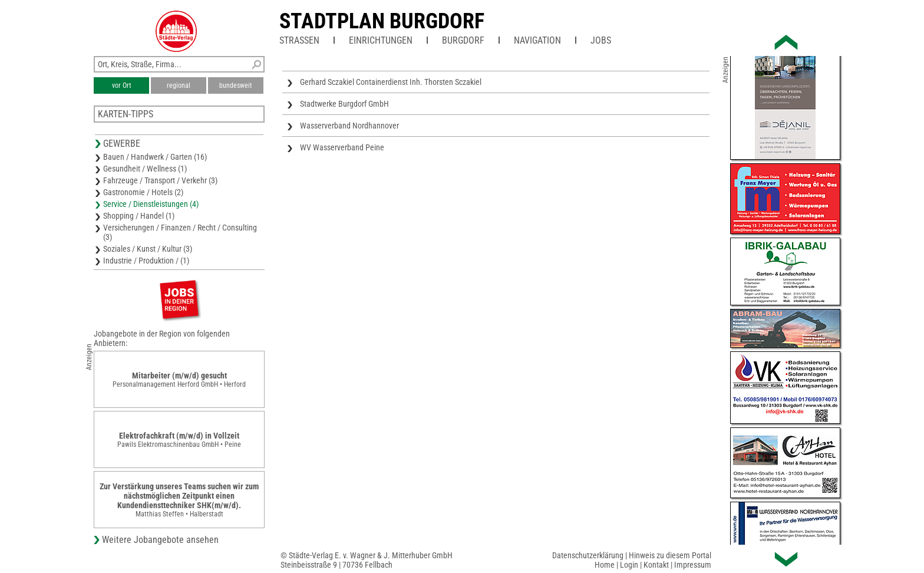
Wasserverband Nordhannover (349, 126)
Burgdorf (463, 40)
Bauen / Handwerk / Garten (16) (155, 157)
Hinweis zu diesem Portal (670, 555)
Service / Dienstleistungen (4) (151, 204)
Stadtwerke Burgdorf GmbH (344, 104)
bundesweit (236, 85)
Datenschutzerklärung (588, 555)
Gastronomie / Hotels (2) (143, 192)
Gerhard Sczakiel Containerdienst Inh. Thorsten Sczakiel (391, 82)
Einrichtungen (381, 40)
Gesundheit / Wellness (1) (145, 169)
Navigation (537, 40)
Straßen (299, 40)
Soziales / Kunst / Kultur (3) (148, 249)
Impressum (693, 565)
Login (629, 565)
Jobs (601, 40)
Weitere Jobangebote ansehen (160, 540)
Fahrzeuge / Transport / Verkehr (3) (160, 180)
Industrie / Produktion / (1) (146, 261)
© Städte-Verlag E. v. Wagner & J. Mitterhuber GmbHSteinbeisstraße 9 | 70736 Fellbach (367, 560)
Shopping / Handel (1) (139, 216)
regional (179, 85)
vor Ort (122, 85)
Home (605, 565)
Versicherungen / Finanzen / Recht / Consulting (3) (180, 232)
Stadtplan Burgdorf (382, 21)
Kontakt (656, 565)
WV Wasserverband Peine (342, 147)
